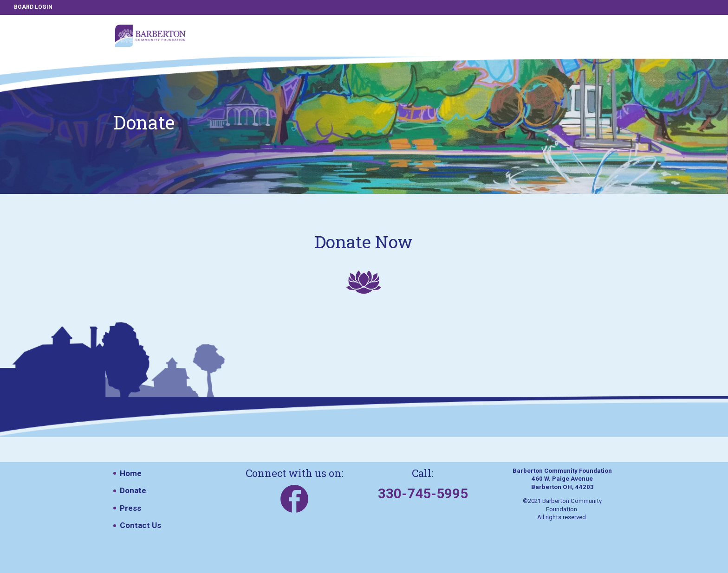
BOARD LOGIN (33, 7)
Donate (133, 490)
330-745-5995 (423, 494)
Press (130, 508)
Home (131, 473)
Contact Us (140, 525)
